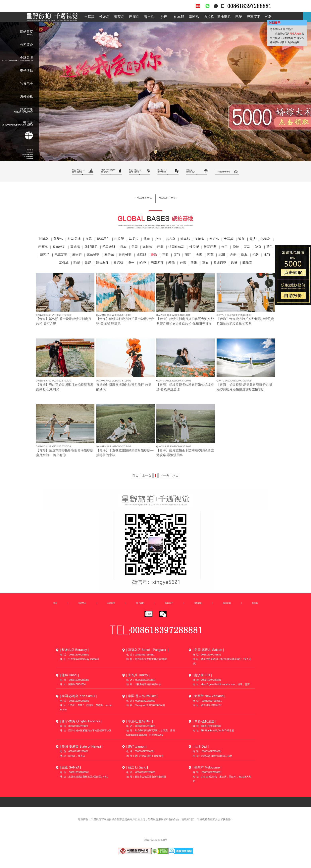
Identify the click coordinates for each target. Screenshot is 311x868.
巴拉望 (119, 239)
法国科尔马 (176, 247)
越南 (147, 239)
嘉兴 (205, 263)
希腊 (172, 263)
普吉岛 (149, 17)
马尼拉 (134, 239)
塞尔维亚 (93, 255)
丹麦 (233, 255)
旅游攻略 (227, 603)
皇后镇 (119, 263)
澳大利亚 (102, 263)
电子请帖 (26, 71)
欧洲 (234, 263)
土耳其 (89, 17)
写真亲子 (26, 83)
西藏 (210, 255)
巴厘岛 (134, 17)
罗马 (247, 247)
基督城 (64, 263)
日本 (123, 247)
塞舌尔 (109, 255)
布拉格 (209, 17)
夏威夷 (75, 247)
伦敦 (269, 17)
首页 (55, 603)
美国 (134, 247)
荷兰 (270, 247)
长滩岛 (104, 17)
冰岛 (258, 247)
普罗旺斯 (210, 247)
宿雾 (89, 239)
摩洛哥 (77, 255)
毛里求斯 (109, 247)
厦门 (177, 255)
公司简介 (26, 45)
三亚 (165, 255)
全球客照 (155, 212)
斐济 (253, 239)
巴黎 (239, 17)
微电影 (255, 603)
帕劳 (143, 263)
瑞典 (244, 255)
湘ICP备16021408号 (155, 840)
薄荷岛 (119, 17)
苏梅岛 (266, 239)
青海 (154, 255)
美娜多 (200, 239)
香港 (194, 263)
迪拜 (241, 239)
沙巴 (164, 17)
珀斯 (77, 263)
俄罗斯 (194, 247)
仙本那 (179, 17)
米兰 (225, 247)
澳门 (267, 255)
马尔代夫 (59, 247)
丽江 (188, 255)
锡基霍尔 (103, 239)
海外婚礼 (26, 96)
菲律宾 (247, 263)
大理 (199, 255)
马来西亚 (220, 263)
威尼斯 (141, 255)
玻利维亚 (125, 255)
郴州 (222, 255)
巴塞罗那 (254, 17)
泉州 (131, 263)
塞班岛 (194, 17)
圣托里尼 (224, 17)
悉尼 (88, 263)
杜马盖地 (74, 239)
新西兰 (45, 255)
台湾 (183, 263)
